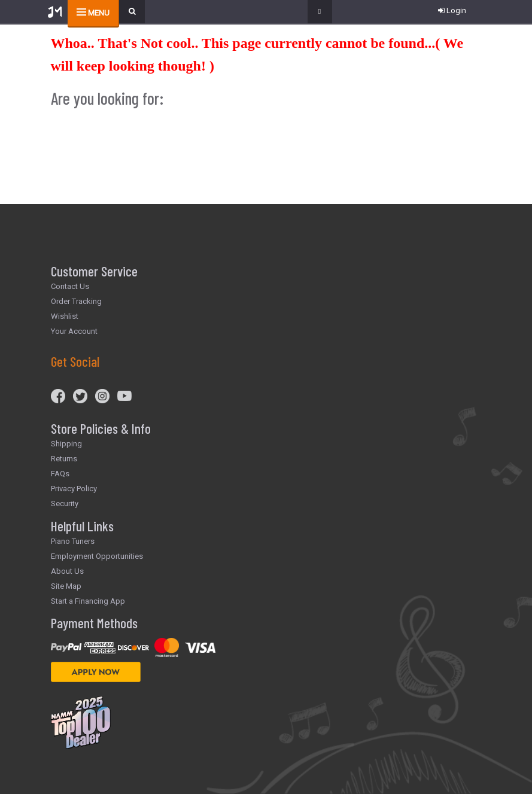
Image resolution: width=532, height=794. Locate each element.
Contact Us (70, 286)
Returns (64, 459)
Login (452, 10)
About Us (67, 571)
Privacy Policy (74, 489)
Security (65, 504)
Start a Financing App (88, 601)
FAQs (60, 474)
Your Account (74, 331)
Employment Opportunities (97, 556)
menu (99, 13)
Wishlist (65, 316)
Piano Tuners (73, 541)
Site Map (66, 586)
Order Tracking (76, 301)
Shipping (66, 444)
